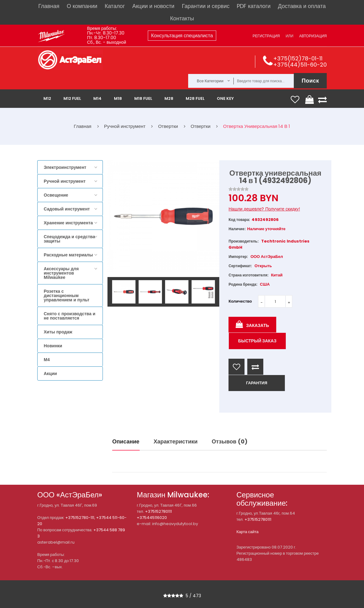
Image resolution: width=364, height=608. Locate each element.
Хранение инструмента (68, 223)
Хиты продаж (58, 332)
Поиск (310, 81)
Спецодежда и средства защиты (69, 239)
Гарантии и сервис (206, 6)
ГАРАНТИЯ (257, 383)
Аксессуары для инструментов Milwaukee (61, 273)
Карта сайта (248, 532)
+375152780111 (158, 511)
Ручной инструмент (65, 181)
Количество (240, 301)
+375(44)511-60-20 (300, 65)
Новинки (53, 346)
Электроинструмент (65, 167)
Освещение (56, 195)
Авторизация (313, 36)
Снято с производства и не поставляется (70, 316)
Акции (50, 373)
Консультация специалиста (182, 36)
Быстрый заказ (257, 341)
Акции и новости (153, 6)
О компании (82, 6)
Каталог (115, 6)
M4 (47, 360)
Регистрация (266, 36)
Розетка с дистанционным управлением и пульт (67, 296)
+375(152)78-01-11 (298, 58)
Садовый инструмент (67, 209)
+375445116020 (152, 518)
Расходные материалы (68, 255)
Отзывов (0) (230, 441)
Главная (49, 6)
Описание (126, 441)
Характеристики (176, 441)
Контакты (182, 18)
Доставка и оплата (302, 6)
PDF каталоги (254, 6)
